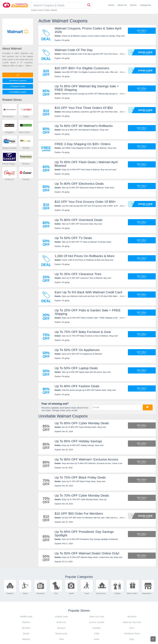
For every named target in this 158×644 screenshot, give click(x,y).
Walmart (26, 639)
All (18, 75)
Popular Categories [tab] (79, 577)
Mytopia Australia (9, 148)
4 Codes (18, 86)
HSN (61, 639)
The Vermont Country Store (9, 117)
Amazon (54, 10)
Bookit (26, 634)
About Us (122, 5)
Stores (133, 5)
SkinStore (132, 617)
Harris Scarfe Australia (26, 132)
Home (111, 5)
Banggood (9, 132)
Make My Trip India (132, 622)
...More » (122, 54)
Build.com (61, 622)
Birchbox (26, 628)
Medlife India (26, 617)
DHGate (26, 148)
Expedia (97, 628)
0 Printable (18, 92)
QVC (132, 628)
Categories (146, 5)
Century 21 (9, 180)
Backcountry (61, 634)
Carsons (26, 180)
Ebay (132, 639)
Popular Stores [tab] (79, 610)
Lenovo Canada (97, 622)
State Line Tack (97, 617)
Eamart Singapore (9, 164)
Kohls (47, 10)
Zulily (97, 634)
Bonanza (26, 164)
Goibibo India (61, 617)
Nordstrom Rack (132, 634)
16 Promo (18, 81)
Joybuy (26, 117)
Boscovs (61, 628)
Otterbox (26, 622)
